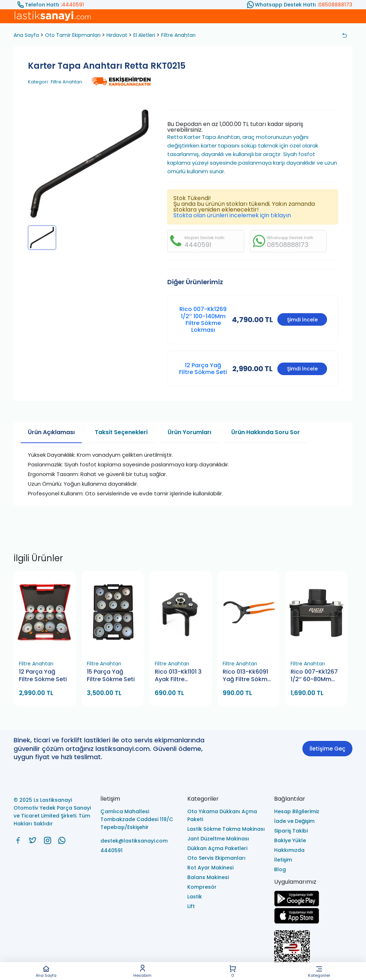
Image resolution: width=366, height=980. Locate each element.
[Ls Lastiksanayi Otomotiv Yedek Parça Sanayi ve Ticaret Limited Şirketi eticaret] (313, 952)
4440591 (73, 5)
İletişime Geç (327, 749)
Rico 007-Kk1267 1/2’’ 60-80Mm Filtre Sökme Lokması (314, 676)
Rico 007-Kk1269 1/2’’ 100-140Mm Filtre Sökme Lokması (203, 319)
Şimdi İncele (302, 320)
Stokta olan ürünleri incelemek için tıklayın (232, 215)
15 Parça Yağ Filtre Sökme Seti (111, 676)
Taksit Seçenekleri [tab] (121, 432)
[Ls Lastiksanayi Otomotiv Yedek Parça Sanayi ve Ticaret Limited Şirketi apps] (297, 922)
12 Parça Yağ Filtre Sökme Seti (203, 369)
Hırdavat (117, 35)
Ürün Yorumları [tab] (189, 432)
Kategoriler (319, 971)
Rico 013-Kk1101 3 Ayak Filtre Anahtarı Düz (178, 676)
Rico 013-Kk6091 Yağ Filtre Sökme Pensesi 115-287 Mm (247, 676)
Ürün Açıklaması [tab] (51, 432)
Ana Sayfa (46, 971)
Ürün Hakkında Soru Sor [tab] (266, 432)
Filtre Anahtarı (178, 35)
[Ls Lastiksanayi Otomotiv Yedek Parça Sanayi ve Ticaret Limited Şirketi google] (297, 905)
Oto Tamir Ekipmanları (73, 35)
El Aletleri (144, 35)
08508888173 (335, 5)
